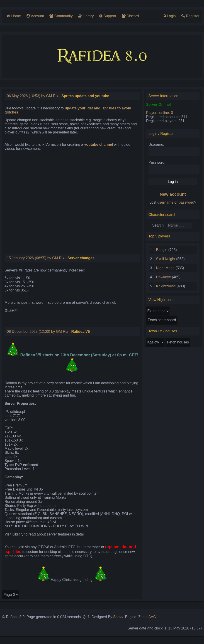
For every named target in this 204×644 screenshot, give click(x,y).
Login (170, 16)
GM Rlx (52, 96)
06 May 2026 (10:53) (24, 96)
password (186, 202)
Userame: (156, 144)
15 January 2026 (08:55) (27, 258)
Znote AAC (147, 617)
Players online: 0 (160, 113)
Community (61, 16)
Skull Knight (166, 259)
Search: (158, 225)
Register (190, 16)
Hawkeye (163, 277)
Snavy (118, 617)
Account (35, 16)
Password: (157, 162)
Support (108, 16)
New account (173, 194)
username (165, 202)
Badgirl (162, 250)
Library (86, 16)
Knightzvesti (166, 286)
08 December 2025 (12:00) (28, 332)
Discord (130, 16)
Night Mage (165, 268)
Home (14, 16)
